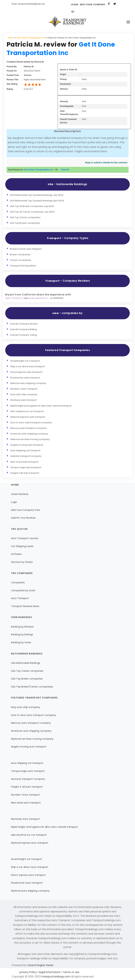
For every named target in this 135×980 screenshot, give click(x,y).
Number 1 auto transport (25, 795)
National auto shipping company (28, 383)
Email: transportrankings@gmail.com (28, 4)
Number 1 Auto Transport (24, 389)
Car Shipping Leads (22, 546)
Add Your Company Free (25, 510)
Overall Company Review (24, 324)
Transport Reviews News (25, 606)
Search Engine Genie (40, 965)
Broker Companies (20, 254)
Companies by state (23, 590)
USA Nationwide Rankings (26, 663)
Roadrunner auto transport (25, 378)
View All (65, 170)
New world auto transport (24, 462)
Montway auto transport (23, 400)
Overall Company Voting (23, 335)
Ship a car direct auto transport (27, 366)
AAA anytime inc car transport (29, 835)
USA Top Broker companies (25, 223)
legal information (50, 972)
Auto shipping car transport (25, 450)
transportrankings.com (56, 977)
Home (11, 38)
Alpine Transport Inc (15, 298)
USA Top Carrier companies (25, 217)
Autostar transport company (26, 456)
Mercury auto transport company (29, 428)
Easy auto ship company (24, 394)
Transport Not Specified (23, 266)
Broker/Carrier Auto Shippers (26, 249)
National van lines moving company (30, 439)
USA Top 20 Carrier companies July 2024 (32, 212)
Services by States (22, 562)
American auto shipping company (29, 434)
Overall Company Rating (23, 329)
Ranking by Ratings (22, 634)
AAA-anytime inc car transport (27, 411)
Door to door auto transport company (31, 423)
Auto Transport (20, 598)
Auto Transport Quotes (25, 538)
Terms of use (71, 972)
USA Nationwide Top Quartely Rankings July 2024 (37, 195)
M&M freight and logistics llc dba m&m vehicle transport (41, 406)
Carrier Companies (20, 260)
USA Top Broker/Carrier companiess (32, 687)
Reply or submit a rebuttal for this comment (106, 163)
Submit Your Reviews (23, 518)
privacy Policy (28, 972)
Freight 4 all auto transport (25, 473)
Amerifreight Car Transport (25, 361)
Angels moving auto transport (27, 445)
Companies (18, 582)
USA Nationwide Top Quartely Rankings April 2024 (37, 201)
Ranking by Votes (21, 642)
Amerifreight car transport (27, 859)
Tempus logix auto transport (26, 467)
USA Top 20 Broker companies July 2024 (32, 206)
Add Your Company (93, 4)
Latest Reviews (20, 494)
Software (16, 554)
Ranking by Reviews (22, 627)
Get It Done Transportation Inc (30, 38)
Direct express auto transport (26, 372)
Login (75, 4)
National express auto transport (28, 417)
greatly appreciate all (38, 298)
